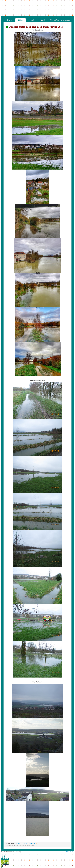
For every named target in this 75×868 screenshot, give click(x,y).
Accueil (9, 20)
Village (21, 20)
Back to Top (70, 852)
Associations (66, 20)
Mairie (32, 20)
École (43, 20)
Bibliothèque (54, 20)
